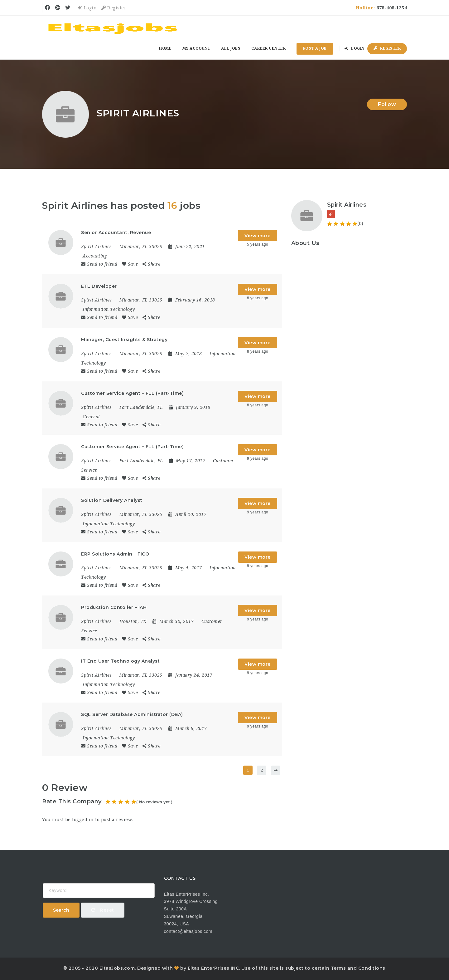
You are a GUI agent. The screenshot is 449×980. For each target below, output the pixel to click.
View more (258, 236)
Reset (103, 910)
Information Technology (109, 309)
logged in (83, 820)
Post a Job (315, 48)
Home (165, 48)
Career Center (269, 48)
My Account (196, 48)
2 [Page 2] (262, 770)
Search (61, 910)
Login (87, 8)
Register (114, 8)
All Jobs (231, 48)
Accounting (95, 256)
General (91, 417)
